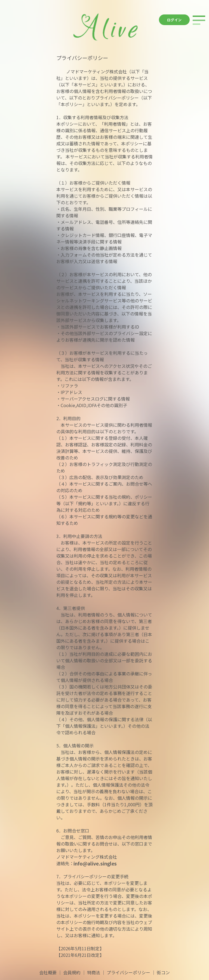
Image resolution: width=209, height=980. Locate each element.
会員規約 (72, 972)
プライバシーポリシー (128, 972)
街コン (163, 972)
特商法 (94, 972)
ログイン (174, 20)
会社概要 (48, 972)
